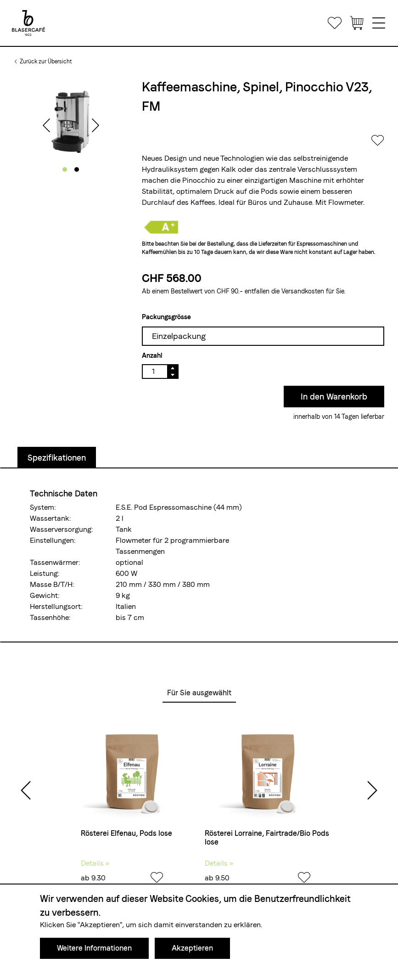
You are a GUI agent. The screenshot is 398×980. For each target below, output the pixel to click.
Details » (95, 863)
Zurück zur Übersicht (46, 62)
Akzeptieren (192, 948)
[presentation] (46, 127)
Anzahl (152, 355)
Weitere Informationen (94, 948)
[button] (65, 169)
